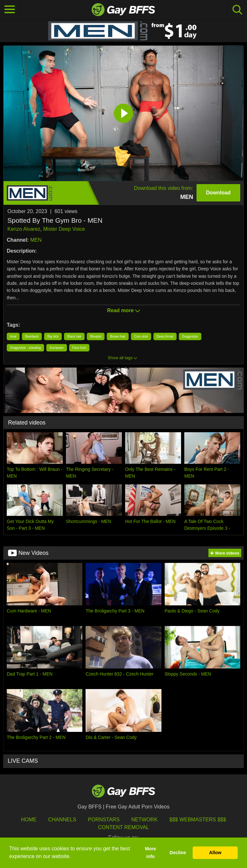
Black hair (74, 336)
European (56, 348)
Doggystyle (190, 336)
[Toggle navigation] (10, 10)
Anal (13, 336)
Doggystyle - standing (25, 348)
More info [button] (151, 853)
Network (144, 820)
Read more (123, 310)
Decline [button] (178, 853)
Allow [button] (215, 853)
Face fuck (79, 348)
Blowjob (96, 336)
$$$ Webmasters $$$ (198, 820)
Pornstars (104, 820)
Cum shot (141, 336)
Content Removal (124, 827)
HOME (29, 820)
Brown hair (118, 336)
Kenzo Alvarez (24, 229)
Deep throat (165, 336)
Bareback (32, 336)
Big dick (53, 336)
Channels (62, 820)
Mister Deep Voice (64, 229)
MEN (36, 240)
